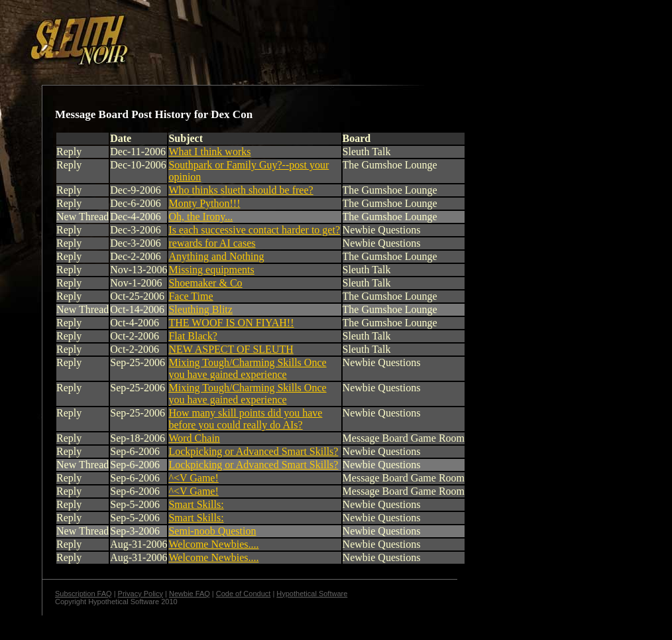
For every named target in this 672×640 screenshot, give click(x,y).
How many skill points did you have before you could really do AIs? (245, 419)
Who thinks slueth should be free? (241, 190)
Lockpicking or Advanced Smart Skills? (253, 451)
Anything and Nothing (216, 256)
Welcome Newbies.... (213, 544)
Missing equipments (211, 270)
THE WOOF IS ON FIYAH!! (231, 323)
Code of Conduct (244, 594)
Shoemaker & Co (205, 283)
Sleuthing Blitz (200, 309)
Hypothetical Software (312, 594)
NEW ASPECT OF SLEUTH (231, 349)
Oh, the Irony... (200, 217)
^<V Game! (193, 478)
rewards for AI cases (212, 243)
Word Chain (194, 438)
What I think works (209, 152)
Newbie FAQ (190, 594)
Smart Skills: (196, 504)
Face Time (191, 296)
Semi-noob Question (212, 531)
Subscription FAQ (84, 594)
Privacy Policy (140, 594)
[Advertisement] (230, 35)
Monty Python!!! (204, 203)
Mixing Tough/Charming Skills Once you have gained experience (247, 368)
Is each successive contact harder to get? (254, 230)
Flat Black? (193, 336)
